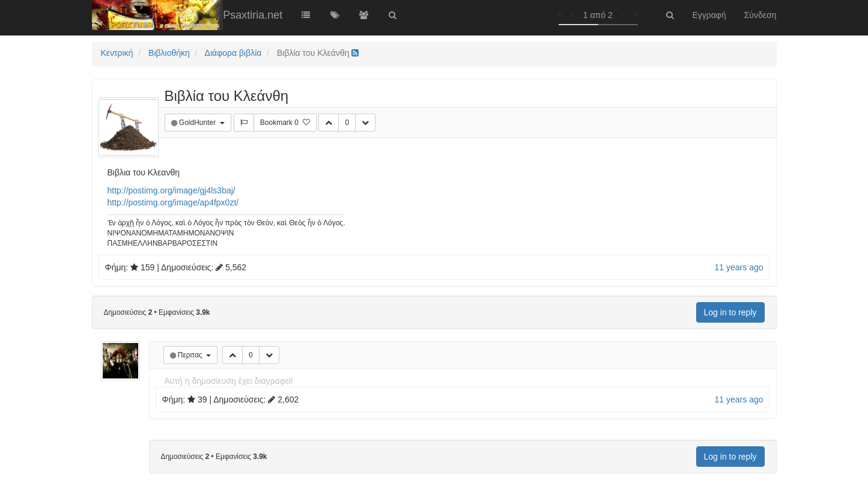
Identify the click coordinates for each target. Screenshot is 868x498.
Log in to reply (730, 312)
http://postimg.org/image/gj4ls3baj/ (171, 190)
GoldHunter (199, 123)
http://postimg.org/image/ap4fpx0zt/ (173, 202)
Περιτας (191, 355)
